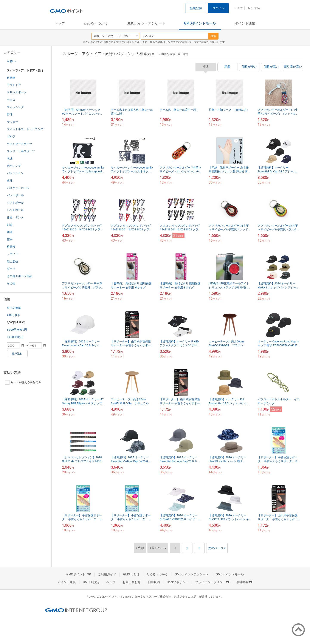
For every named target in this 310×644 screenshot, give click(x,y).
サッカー (12, 122)
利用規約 (154, 582)
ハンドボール (15, 210)
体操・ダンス (15, 217)
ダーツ (11, 269)
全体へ (11, 61)
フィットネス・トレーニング (25, 129)
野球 (10, 114)
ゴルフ (11, 136)
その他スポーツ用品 (19, 276)
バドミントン (15, 173)
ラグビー (12, 254)
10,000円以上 (15, 337)
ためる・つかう (96, 23)
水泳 (10, 159)
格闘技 (11, 247)
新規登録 (196, 8)
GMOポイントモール (200, 23)
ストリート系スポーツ (21, 151)
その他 (11, 283)
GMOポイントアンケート (146, 23)
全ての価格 (14, 308)
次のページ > (217, 548)
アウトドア (14, 85)
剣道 (10, 225)
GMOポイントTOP (79, 574)
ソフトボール (15, 203)
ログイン (218, 8)
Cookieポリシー (177, 582)
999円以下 (13, 315)
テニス (11, 100)
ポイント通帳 (245, 23)
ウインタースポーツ (19, 144)
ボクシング (14, 166)
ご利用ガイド (107, 574)
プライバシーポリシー (212, 582)
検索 (213, 36)
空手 (10, 239)
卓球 (10, 181)
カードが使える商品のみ (23, 382)
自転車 (11, 78)
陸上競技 (12, 261)
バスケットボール (18, 188)
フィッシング (15, 107)
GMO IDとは (131, 574)
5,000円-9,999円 (17, 330)
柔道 (10, 232)
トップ (60, 23)
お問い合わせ (132, 582)
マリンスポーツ (17, 92)
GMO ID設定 (253, 8)
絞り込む (17, 354)
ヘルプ (239, 8)
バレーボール (15, 195)
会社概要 (244, 582)
